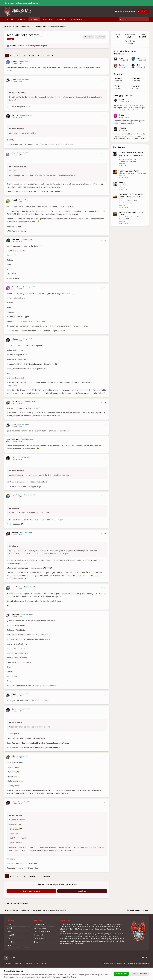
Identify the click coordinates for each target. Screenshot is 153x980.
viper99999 (16, 614)
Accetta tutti (121, 974)
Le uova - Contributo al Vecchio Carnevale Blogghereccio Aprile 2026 (131, 155)
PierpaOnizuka (17, 402)
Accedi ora (82, 891)
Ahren (139, 58)
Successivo (31, 56)
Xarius (14, 457)
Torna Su (144, 910)
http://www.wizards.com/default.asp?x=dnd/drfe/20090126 (29, 568)
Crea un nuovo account (31, 891)
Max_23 (14, 200)
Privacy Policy (18, 964)
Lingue (9, 964)
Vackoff (121, 217)
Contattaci (29, 964)
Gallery (10, 945)
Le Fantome (122, 159)
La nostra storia (39, 925)
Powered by (138, 964)
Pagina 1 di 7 (48, 56)
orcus (14, 79)
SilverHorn (15, 239)
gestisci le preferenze (69, 977)
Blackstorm (16, 439)
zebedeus (15, 339)
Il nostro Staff (38, 935)
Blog (126, 185)
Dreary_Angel (16, 287)
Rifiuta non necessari (139, 974)
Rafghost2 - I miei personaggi (137, 173)
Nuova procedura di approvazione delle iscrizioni (21, 3)
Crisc (13, 756)
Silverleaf (15, 115)
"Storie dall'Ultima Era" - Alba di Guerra (131, 214)
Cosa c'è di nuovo (40, 928)
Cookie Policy (51, 977)
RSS (44, 964)
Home (9, 925)
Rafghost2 (122, 173)
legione (13, 46)
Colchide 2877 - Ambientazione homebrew (128, 202)
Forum (10, 932)
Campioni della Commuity (42, 932)
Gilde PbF (11, 935)
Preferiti (122, 183)
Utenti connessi (39, 939)
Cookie (37, 964)
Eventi (36, 942)
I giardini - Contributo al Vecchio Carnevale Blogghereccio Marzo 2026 (131, 197)
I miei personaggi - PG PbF (129, 171)
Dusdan (122, 65)
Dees (13, 153)
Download (11, 942)
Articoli (10, 928)
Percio (121, 185)
